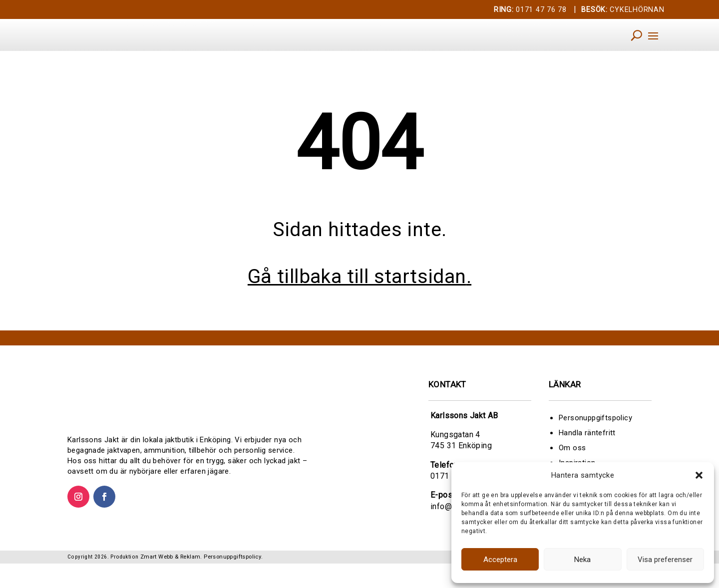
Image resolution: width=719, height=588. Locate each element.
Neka (582, 560)
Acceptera (500, 560)
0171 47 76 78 (530, 10)
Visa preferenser (665, 560)
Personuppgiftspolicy (595, 431)
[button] (699, 475)
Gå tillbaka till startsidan (357, 290)
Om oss (572, 461)
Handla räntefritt (587, 446)
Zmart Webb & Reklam (171, 581)
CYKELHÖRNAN (623, 10)
